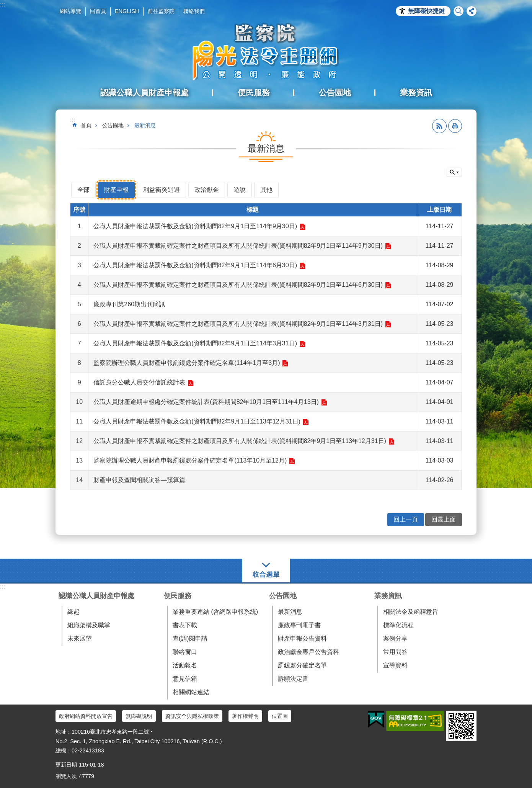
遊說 (240, 190)
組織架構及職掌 (89, 625)
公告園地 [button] (335, 92)
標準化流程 (398, 625)
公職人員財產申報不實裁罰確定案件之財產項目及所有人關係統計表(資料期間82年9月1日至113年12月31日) (240, 441)
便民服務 (178, 596)
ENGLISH (127, 11)
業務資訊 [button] (416, 92)
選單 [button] (266, 571)
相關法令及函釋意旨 (411, 612)
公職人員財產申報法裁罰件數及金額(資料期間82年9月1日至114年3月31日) (195, 343)
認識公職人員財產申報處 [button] (144, 92)
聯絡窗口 (185, 652)
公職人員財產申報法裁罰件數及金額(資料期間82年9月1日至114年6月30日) (195, 265)
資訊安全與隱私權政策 (192, 716)
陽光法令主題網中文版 (266, 52)
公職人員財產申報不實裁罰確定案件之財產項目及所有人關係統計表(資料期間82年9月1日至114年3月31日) (238, 324)
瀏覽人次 (66, 776)
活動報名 (185, 665)
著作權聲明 (245, 716)
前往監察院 (161, 11)
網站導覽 (70, 11)
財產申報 (116, 190)
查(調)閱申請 (190, 638)
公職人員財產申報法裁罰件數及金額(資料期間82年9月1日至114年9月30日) (195, 226)
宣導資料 (395, 665)
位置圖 (280, 716)
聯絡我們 (194, 11)
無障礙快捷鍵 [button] (426, 11)
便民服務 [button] (254, 92)
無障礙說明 (139, 716)
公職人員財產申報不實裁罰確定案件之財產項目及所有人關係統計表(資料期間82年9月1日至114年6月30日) (238, 285)
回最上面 (444, 519)
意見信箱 (185, 679)
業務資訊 (388, 596)
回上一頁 (406, 519)
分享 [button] (472, 11)
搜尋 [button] (459, 11)
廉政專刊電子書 (299, 625)
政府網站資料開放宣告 (86, 716)
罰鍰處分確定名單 (302, 665)
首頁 (86, 125)
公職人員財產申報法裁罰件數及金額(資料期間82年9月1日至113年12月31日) (197, 421)
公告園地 (113, 125)
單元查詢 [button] (454, 172)
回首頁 (98, 11)
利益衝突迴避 (162, 190)
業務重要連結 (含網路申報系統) (215, 612)
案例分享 (395, 638)
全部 (83, 190)
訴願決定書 (293, 679)
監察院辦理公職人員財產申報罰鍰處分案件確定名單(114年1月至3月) (187, 363)
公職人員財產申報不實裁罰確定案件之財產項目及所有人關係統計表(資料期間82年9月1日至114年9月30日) (238, 246)
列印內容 (455, 126)
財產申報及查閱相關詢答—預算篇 (139, 480)
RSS (439, 126)
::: (2, 4)
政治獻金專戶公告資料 (308, 652)
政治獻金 (207, 190)
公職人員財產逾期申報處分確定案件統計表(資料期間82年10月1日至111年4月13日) (206, 402)
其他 (266, 190)
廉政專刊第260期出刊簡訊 (129, 304)
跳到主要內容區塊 (4, 4)
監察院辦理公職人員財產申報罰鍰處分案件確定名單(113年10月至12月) (190, 460)
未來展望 (80, 638)
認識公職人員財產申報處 (96, 596)
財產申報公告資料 (302, 638)
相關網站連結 (191, 692)
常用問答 (395, 652)
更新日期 (66, 765)
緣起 (73, 612)
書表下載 (185, 625)
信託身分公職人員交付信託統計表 (139, 382)
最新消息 (145, 125)
